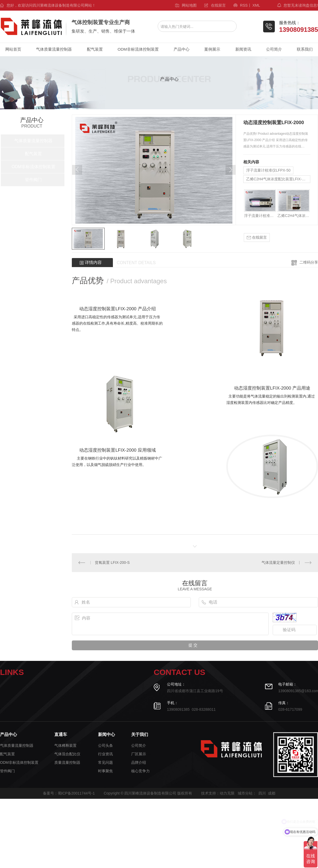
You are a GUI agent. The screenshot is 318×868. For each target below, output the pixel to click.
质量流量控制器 (67, 763)
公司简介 (274, 49)
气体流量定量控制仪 (278, 562)
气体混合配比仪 (67, 754)
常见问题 (105, 763)
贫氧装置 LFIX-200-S (112, 562)
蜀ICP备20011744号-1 (76, 793)
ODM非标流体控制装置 (138, 49)
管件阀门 (33, 180)
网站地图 (189, 5)
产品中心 (182, 49)
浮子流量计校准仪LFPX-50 (268, 170)
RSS (244, 5)
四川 (262, 793)
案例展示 (212, 49)
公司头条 (105, 746)
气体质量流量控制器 (54, 49)
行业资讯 (105, 754)
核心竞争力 (140, 771)
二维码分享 (309, 262)
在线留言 (218, 5)
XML (256, 5)
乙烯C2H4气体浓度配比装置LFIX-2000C (278, 179)
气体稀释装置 (65, 746)
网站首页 (13, 49)
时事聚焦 (105, 771)
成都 (272, 793)
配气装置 (95, 49)
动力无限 (227, 793)
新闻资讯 (243, 49)
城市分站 (245, 793)
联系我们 (305, 49)
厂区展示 (139, 754)
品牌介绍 (139, 763)
